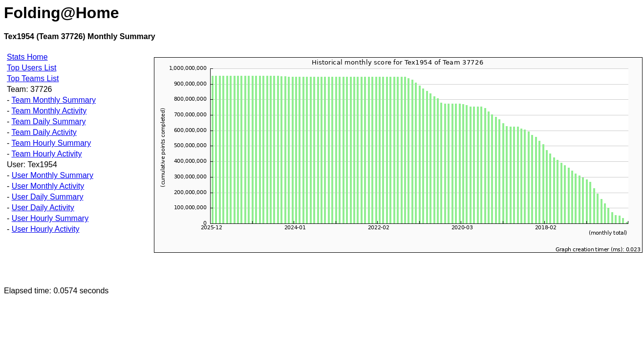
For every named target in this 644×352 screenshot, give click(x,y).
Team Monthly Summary (54, 100)
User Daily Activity (43, 208)
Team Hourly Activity (46, 154)
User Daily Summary (48, 197)
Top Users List (32, 68)
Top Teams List (33, 78)
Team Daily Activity (44, 132)
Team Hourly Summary (51, 143)
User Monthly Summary (53, 175)
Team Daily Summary (48, 121)
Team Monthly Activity (49, 111)
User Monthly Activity (48, 186)
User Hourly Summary (50, 218)
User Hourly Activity (46, 229)
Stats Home (27, 57)
